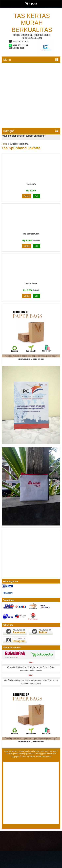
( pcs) (31, 3)
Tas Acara (31, 184)
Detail (27, 196)
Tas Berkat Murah (31, 234)
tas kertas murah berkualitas (32, 23)
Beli (36, 196)
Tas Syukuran (31, 284)
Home (4, 144)
